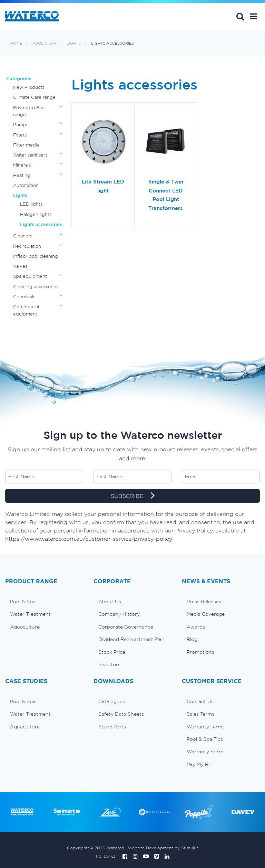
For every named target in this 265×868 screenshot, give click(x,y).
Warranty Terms (206, 727)
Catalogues (112, 701)
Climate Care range (34, 97)
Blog (192, 639)
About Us (110, 602)
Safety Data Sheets (121, 714)
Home (16, 43)
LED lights (31, 204)
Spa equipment (30, 276)
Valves (20, 266)
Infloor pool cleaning (36, 256)
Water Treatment (30, 614)
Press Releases (204, 602)
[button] (253, 16)
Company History (119, 614)
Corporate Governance (126, 627)
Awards (196, 627)
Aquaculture (25, 627)
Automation (26, 185)
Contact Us (200, 701)
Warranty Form (205, 752)
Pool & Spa (44, 43)
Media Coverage (206, 614)
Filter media (26, 145)
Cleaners (23, 236)
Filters (20, 135)
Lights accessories (112, 43)
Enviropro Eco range (29, 111)
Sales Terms (200, 714)
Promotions (200, 652)
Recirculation (27, 246)
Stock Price (112, 652)
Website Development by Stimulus (163, 848)
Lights (74, 43)
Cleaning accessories (36, 287)
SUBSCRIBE (133, 496)
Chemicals (24, 297)
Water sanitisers (30, 155)
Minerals (22, 165)
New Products (29, 87)
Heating (22, 175)
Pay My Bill (199, 764)
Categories (19, 79)
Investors (109, 664)
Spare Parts (112, 727)
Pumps (21, 125)
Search (240, 16)
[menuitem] (44, 602)
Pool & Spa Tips (205, 739)
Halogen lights (36, 214)
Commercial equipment (26, 310)
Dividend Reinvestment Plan (131, 639)
